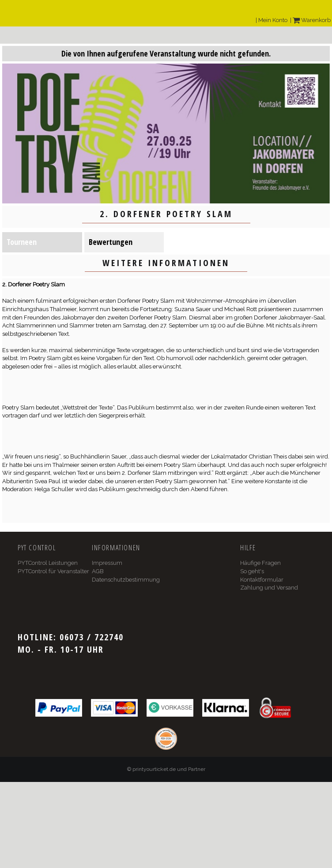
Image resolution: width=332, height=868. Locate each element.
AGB (98, 571)
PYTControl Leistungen (48, 563)
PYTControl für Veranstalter (53, 571)
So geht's (252, 571)
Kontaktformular (262, 580)
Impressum (107, 563)
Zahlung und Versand (269, 588)
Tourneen (22, 242)
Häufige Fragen (260, 563)
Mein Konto (273, 20)
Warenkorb (312, 20)
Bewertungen (111, 242)
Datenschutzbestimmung (126, 580)
